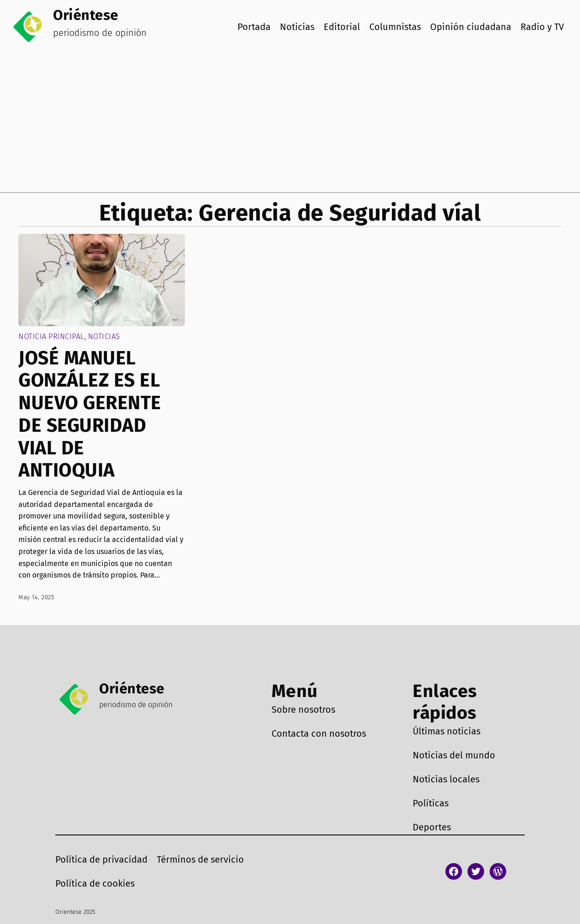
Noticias (104, 337)
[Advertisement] (290, 123)
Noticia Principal (51, 337)
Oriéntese (86, 15)
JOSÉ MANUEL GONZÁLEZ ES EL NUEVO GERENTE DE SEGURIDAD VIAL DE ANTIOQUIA (90, 415)
